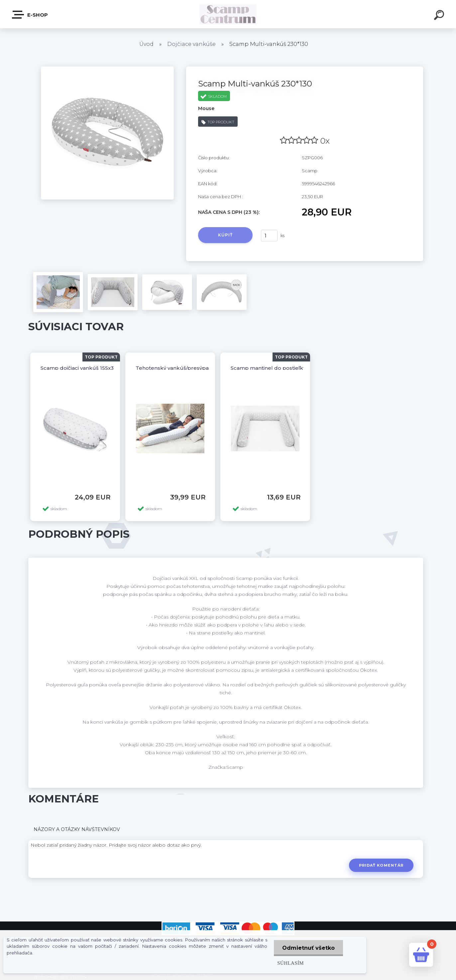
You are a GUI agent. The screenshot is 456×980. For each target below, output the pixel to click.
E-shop (30, 15)
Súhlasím (290, 963)
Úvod (146, 44)
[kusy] (269, 236)
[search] (440, 16)
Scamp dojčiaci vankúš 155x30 (79, 368)
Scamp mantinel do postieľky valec (276, 368)
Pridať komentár (381, 865)
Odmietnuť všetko (308, 948)
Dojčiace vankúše (191, 44)
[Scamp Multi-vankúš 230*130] (107, 69)
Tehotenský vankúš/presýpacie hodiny (185, 368)
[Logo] (228, 14)
